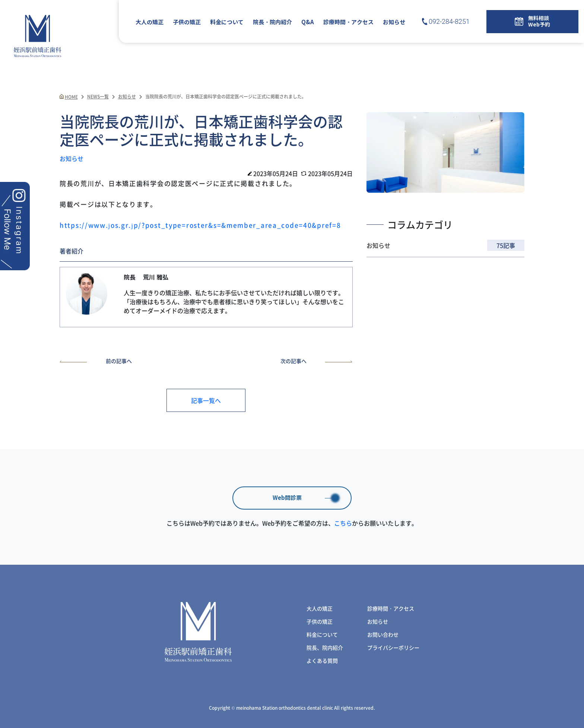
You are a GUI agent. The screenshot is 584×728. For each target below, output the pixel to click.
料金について (227, 22)
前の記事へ (96, 361)
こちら (343, 523)
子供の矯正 (187, 22)
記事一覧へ (206, 400)
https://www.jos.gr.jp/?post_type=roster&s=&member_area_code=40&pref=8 (200, 225)
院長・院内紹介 (272, 22)
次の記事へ (317, 361)
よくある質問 (322, 661)
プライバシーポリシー (393, 647)
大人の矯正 (150, 22)
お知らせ (394, 22)
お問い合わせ (383, 634)
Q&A (308, 22)
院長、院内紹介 (325, 647)
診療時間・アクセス (348, 22)
